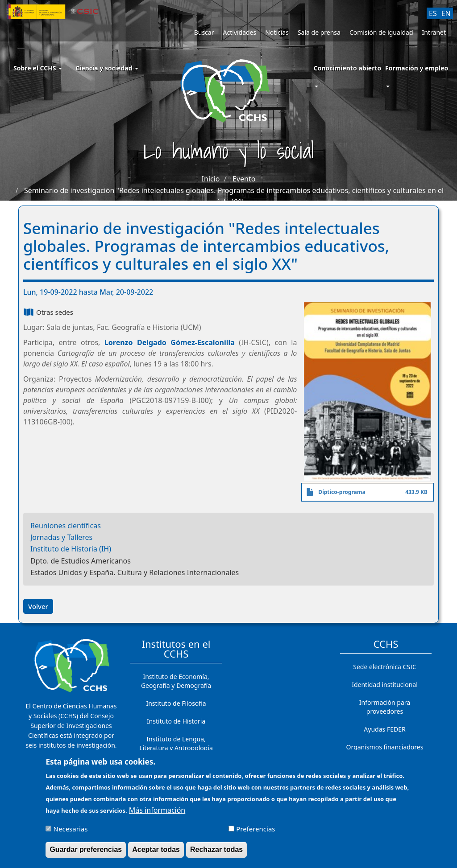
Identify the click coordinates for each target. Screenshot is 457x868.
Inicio (211, 179)
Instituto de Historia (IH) (71, 549)
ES (433, 13)
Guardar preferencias (86, 854)
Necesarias (71, 834)
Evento (244, 179)
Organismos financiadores (385, 747)
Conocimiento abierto (348, 68)
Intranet (434, 32)
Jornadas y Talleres (61, 537)
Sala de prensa (319, 32)
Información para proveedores (385, 707)
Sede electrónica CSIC (384, 667)
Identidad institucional (385, 685)
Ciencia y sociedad (107, 68)
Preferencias (256, 834)
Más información (157, 815)
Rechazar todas (216, 854)
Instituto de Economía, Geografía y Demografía (176, 681)
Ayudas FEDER (384, 729)
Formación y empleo (417, 68)
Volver (38, 606)
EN (446, 13)
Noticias (277, 32)
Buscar (204, 32)
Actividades (239, 32)
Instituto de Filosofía (176, 703)
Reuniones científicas (66, 526)
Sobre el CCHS (38, 68)
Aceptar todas (156, 854)
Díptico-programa (342, 492)
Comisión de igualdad (381, 32)
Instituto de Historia (176, 721)
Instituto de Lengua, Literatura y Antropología (176, 743)
